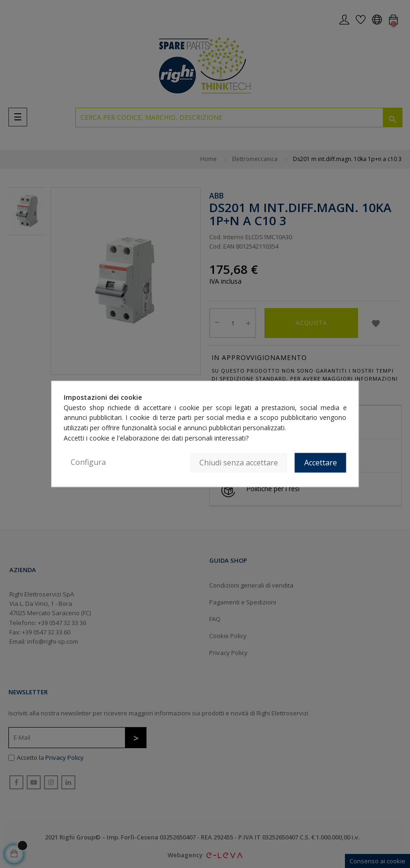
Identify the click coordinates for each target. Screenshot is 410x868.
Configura (88, 463)
